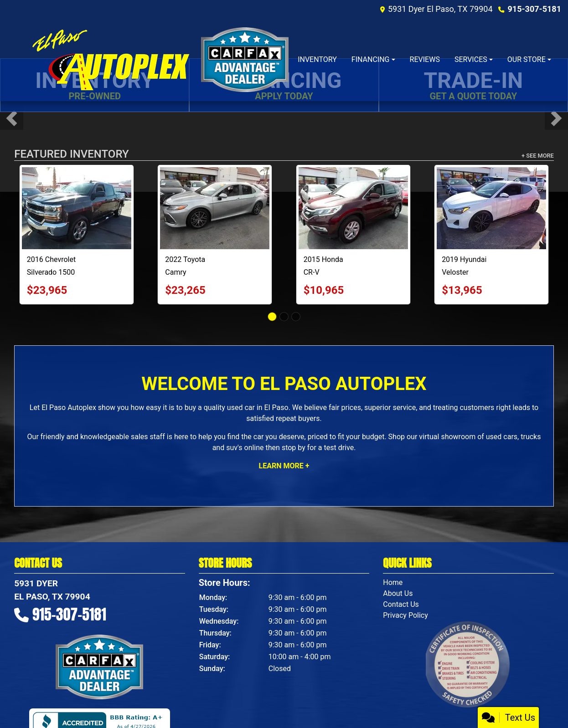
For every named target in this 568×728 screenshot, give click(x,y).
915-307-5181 (534, 9)
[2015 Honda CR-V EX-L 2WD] (353, 208)
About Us (398, 593)
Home (393, 582)
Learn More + (284, 466)
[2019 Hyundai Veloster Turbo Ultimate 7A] (491, 208)
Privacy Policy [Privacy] (405, 615)
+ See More (538, 156)
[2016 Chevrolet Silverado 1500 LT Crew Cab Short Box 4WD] (77, 208)
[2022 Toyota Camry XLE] (215, 208)
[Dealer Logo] (110, 60)
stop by (294, 448)
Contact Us (401, 604)
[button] (12, 118)
